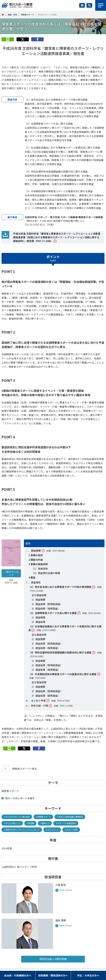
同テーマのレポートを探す (20, 798)
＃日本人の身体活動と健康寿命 (70, 817)
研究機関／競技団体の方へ (53, 975)
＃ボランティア (52, 830)
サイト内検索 (89, 5)
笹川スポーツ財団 (3, 15)
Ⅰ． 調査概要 (33, 551)
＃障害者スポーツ (43, 817)
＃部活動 (30, 823)
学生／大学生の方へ (88, 975)
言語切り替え (82, 5)
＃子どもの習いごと (12, 823)
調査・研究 (12, 15)
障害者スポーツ (28, 15)
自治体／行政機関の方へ (18, 975)
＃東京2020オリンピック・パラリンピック (22, 830)
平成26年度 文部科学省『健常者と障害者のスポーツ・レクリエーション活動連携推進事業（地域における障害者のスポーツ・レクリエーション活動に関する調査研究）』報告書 (57, 237)
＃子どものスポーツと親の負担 (17, 817)
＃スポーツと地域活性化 (66, 823)
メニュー (101, 5)
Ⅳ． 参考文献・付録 (37, 706)
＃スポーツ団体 (71, 830)
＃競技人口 (45, 823)
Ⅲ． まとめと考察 (36, 701)
